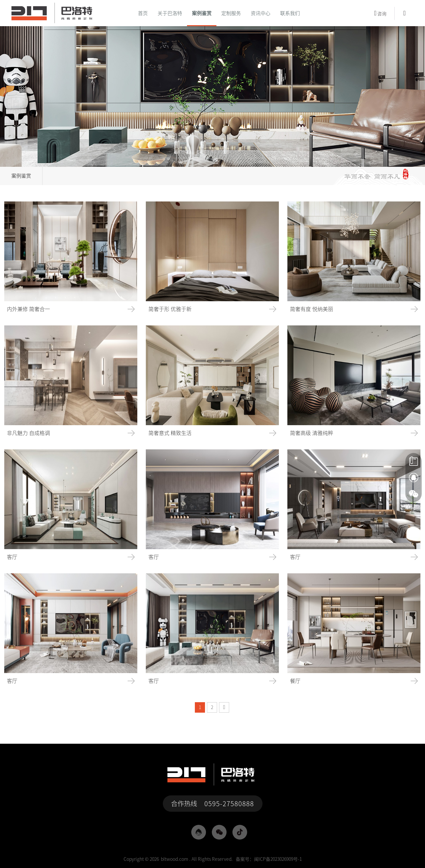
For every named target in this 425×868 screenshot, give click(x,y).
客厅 (12, 557)
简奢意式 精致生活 (170, 433)
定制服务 (231, 13)
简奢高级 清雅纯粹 (312, 433)
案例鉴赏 (202, 13)
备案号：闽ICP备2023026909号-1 (269, 859)
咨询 (380, 13)
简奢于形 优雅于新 (170, 309)
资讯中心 (261, 13)
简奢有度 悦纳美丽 (312, 309)
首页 (143, 13)
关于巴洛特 (170, 13)
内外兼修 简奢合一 (28, 309)
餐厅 (295, 681)
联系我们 (290, 13)
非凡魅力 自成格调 (28, 433)
